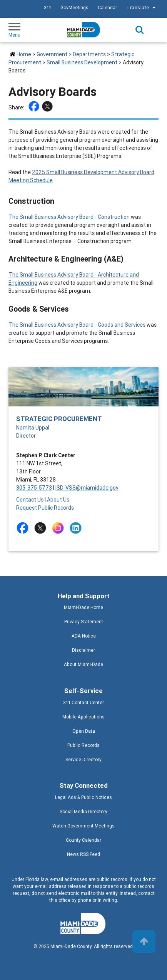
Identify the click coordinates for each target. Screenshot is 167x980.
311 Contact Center (83, 702)
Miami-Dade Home (83, 607)
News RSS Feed (83, 854)
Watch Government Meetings (83, 826)
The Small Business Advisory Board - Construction (69, 217)
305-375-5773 (34, 488)
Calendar (107, 8)
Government (52, 54)
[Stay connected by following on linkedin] (77, 528)
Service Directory (83, 759)
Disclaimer (83, 650)
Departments (89, 54)
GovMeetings (74, 8)
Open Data (84, 731)
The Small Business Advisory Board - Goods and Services (77, 325)
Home (24, 54)
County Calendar (83, 840)
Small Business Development (82, 62)
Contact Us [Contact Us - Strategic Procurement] (30, 500)
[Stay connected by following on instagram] (59, 528)
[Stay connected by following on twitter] (42, 528)
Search (140, 30)
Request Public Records (45, 508)
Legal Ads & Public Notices (83, 797)
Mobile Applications (83, 717)
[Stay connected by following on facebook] (24, 528)
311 (48, 8)
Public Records (83, 745)
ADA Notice (84, 636)
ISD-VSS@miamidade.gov (87, 488)
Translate (142, 8)
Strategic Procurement (59, 419)
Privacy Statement (84, 622)
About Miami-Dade (83, 664)
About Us (58, 500)
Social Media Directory (83, 811)
